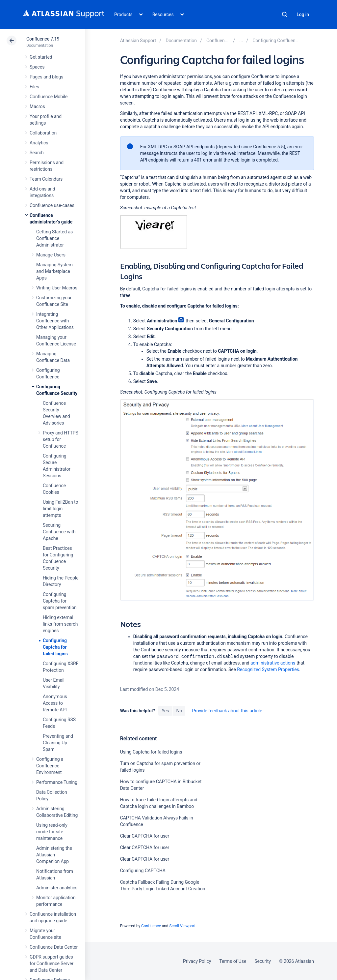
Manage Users (51, 255)
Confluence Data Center (54, 947)
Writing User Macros (57, 288)
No (179, 711)
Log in (303, 15)
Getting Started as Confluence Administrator (54, 238)
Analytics (39, 143)
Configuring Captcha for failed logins (55, 647)
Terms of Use (233, 961)
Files (34, 87)
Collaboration (43, 133)
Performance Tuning (57, 782)
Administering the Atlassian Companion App (54, 855)
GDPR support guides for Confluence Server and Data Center (52, 964)
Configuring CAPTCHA (143, 871)
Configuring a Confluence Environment (50, 766)
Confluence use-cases (52, 205)
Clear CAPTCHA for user (145, 836)
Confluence (151, 926)
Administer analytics (57, 888)
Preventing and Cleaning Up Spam (58, 743)
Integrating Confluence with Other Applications (55, 321)
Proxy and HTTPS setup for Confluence (61, 439)
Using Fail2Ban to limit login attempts (60, 509)
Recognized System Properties (268, 669)
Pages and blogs (46, 77)
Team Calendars (46, 179)
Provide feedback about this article (227, 711)
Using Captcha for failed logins (151, 752)
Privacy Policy (197, 961)
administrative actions (273, 663)
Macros (37, 106)
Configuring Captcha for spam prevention (60, 601)
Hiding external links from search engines (60, 624)
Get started (41, 57)
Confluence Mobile (49, 97)
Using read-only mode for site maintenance (52, 832)
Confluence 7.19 (43, 39)
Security (263, 961)
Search (285, 15)
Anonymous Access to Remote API (55, 703)
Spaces (37, 67)
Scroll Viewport (182, 926)
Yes (165, 711)
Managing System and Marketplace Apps (54, 271)
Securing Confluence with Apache (59, 532)
